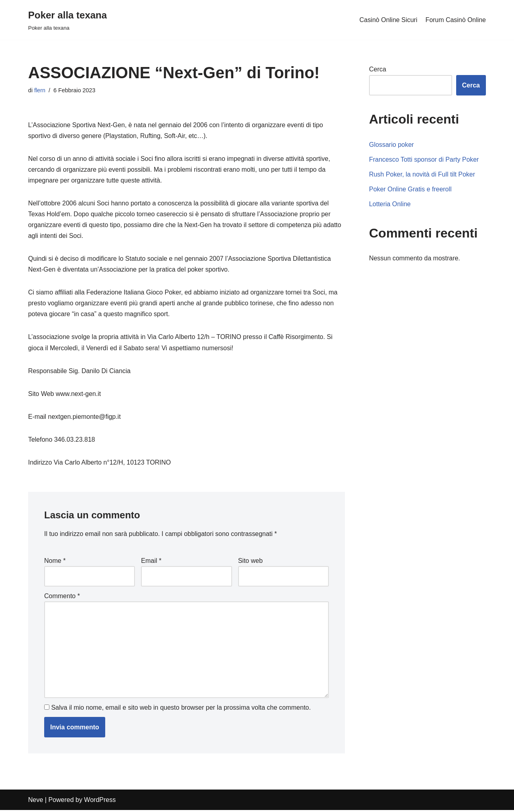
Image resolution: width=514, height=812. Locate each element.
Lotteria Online (390, 204)
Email (151, 562)
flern (40, 90)
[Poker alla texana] (67, 20)
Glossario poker (392, 145)
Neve (36, 802)
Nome (55, 562)
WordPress (100, 802)
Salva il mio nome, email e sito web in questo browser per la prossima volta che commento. (181, 709)
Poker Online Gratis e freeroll (410, 189)
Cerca (378, 69)
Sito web (250, 562)
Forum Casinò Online (456, 20)
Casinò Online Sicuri (388, 20)
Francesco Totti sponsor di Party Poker (424, 159)
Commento (62, 597)
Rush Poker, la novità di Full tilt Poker (422, 174)
